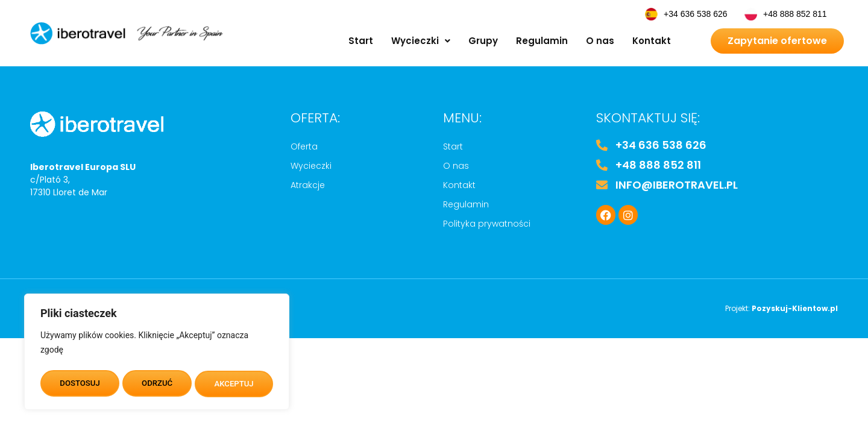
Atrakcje (308, 185)
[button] (421, 41)
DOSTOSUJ (79, 384)
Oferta (304, 146)
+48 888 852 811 (795, 14)
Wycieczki (421, 41)
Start (361, 41)
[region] (157, 354)
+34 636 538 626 (696, 14)
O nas (600, 41)
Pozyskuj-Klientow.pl (795, 308)
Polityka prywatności (487, 224)
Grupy (483, 41)
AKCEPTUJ (234, 384)
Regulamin (542, 41)
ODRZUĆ (157, 384)
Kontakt (652, 41)
